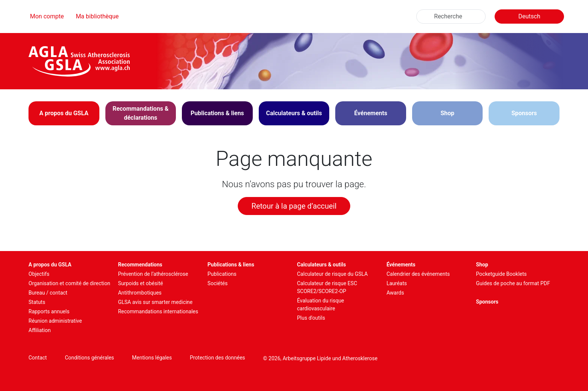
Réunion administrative (55, 321)
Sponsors (524, 113)
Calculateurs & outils (321, 265)
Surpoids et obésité (141, 283)
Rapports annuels (49, 311)
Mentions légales (152, 358)
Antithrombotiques (140, 293)
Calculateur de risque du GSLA (332, 274)
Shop (448, 113)
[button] (64, 113)
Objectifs (39, 274)
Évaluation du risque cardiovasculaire (321, 305)
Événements (401, 265)
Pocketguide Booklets (501, 274)
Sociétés (217, 283)
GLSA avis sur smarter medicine (155, 302)
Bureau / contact (48, 293)
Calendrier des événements (418, 274)
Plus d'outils (311, 318)
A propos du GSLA (50, 265)
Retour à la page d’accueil (294, 206)
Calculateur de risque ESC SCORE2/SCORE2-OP (327, 287)
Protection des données (217, 358)
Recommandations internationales (158, 311)
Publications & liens (231, 265)
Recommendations (140, 265)
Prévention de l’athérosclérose (153, 274)
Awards (395, 293)
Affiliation (40, 330)
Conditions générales (89, 358)
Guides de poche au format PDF (513, 283)
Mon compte (47, 16)
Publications (222, 274)
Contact (38, 358)
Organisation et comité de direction (69, 283)
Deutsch (529, 16)
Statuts (37, 302)
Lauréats (397, 283)
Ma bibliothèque (97, 16)
